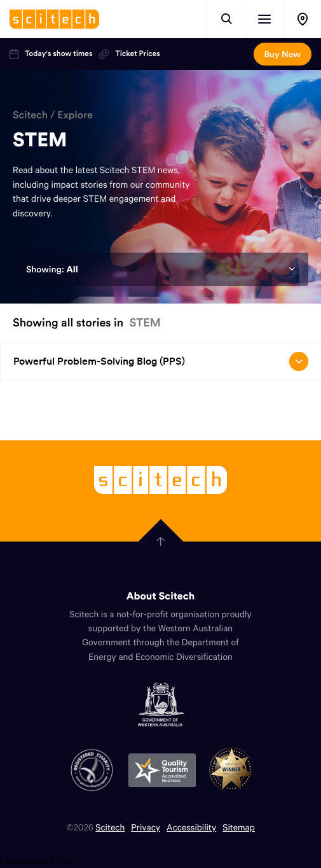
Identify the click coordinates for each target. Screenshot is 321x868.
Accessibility (191, 827)
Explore (75, 115)
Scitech (30, 115)
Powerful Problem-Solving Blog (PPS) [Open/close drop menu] (161, 361)
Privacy (146, 827)
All (72, 269)
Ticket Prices (129, 54)
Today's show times (51, 54)
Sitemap (239, 827)
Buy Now (283, 54)
